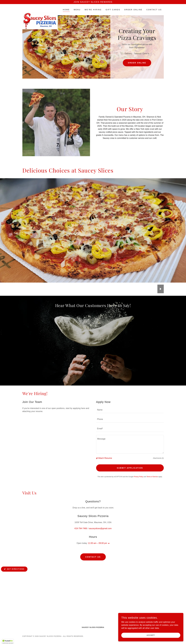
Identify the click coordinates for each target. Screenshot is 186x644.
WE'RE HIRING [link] (93, 10)
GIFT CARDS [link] (113, 10)
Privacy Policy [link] (139, 482)
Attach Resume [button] (105, 463)
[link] (40, 9)
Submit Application (130, 473)
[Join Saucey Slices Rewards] (93, 2)
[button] (97, 463)
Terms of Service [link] (152, 482)
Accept (158, 635)
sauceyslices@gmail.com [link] (100, 534)
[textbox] (130, 415)
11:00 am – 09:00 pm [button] (97, 548)
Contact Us (93, 562)
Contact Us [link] (154, 10)
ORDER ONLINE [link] (133, 10)
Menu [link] (77, 10)
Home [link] (66, 10)
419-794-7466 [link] (81, 534)
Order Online (137, 63)
